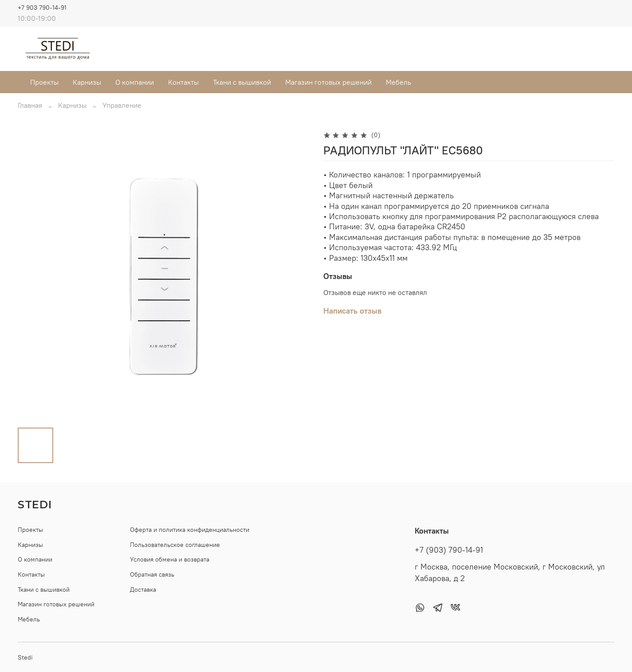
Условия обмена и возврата (170, 559)
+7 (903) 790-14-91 (449, 550)
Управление (122, 105)
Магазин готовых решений (328, 82)
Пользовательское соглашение (175, 545)
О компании (135, 82)
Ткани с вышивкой (242, 82)
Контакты (183, 82)
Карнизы (87, 82)
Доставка (143, 589)
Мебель (398, 82)
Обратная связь (152, 574)
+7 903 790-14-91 (42, 8)
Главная (30, 105)
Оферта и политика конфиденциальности (190, 530)
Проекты (44, 82)
